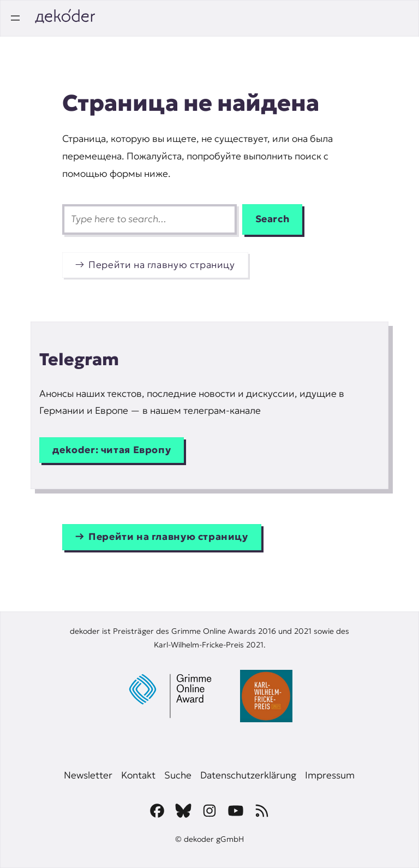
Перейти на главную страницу (162, 265)
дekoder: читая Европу (112, 450)
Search (273, 219)
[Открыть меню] (15, 18)
